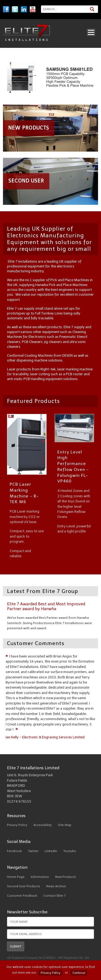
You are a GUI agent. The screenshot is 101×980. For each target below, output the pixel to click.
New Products (66, 877)
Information (40, 877)
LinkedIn (51, 851)
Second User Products (24, 886)
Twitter (33, 851)
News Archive (56, 886)
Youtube (70, 851)
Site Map (65, 825)
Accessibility (43, 825)
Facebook (14, 851)
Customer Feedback (22, 896)
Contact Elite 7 (54, 896)
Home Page (16, 877)
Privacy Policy (17, 825)
